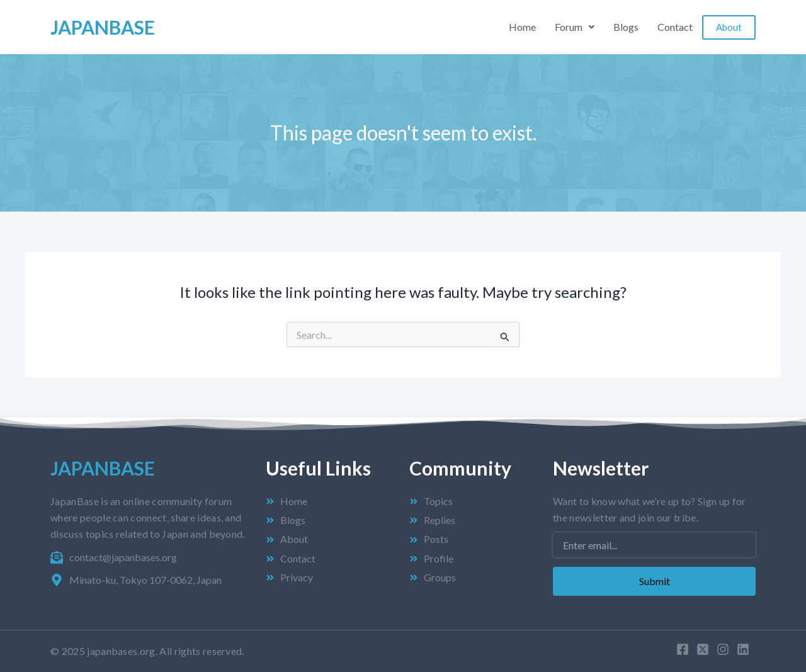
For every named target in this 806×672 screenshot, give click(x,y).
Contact (675, 27)
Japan (103, 27)
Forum (575, 27)
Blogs (626, 27)
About (729, 27)
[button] (575, 27)
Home (522, 27)
